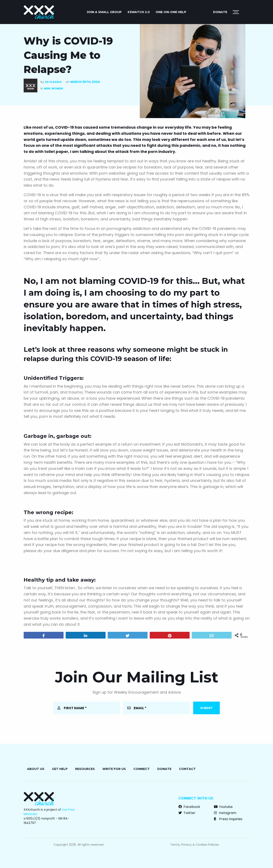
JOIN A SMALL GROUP (104, 12)
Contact (187, 769)
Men (47, 88)
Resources (85, 769)
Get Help (60, 769)
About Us (36, 769)
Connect (142, 769)
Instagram (225, 813)
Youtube (223, 807)
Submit (206, 708)
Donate (220, 12)
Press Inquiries (228, 819)
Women (57, 88)
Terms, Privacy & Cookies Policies (195, 845)
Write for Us (114, 769)
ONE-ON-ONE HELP (171, 12)
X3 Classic (53, 82)
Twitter (187, 813)
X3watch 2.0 (139, 12)
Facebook (189, 807)
